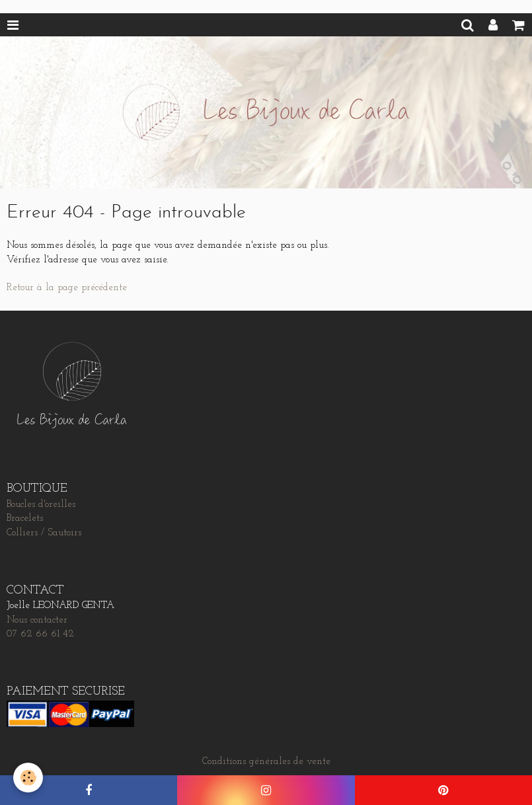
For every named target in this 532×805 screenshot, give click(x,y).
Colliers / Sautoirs (44, 533)
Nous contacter (37, 620)
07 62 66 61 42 (40, 634)
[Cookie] (28, 778)
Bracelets (25, 518)
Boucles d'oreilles (41, 505)
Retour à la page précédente (67, 288)
